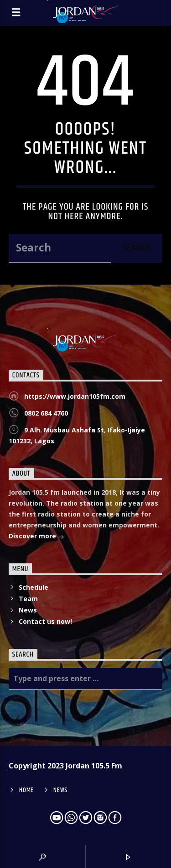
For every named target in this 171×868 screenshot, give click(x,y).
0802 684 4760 (46, 413)
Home (26, 790)
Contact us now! (45, 621)
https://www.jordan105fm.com (75, 396)
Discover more (36, 537)
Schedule (34, 587)
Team (28, 599)
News (28, 610)
